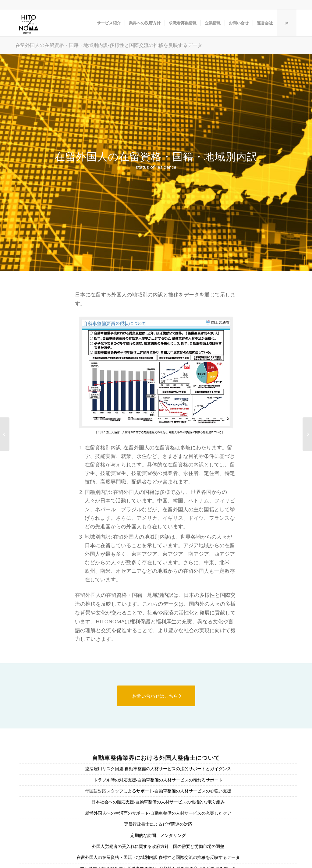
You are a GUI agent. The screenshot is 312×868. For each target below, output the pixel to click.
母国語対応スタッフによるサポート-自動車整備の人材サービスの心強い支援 (158, 791)
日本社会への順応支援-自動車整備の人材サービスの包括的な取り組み (158, 802)
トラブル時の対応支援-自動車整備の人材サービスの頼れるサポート (158, 780)
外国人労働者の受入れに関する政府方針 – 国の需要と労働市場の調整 (158, 847)
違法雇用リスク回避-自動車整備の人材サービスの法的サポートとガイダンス (158, 769)
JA (287, 23)
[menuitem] (109, 23)
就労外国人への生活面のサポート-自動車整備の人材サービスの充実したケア (158, 813)
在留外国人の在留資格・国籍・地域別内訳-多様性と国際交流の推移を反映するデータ (109, 45)
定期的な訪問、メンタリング (158, 836)
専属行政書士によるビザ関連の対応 (158, 824)
